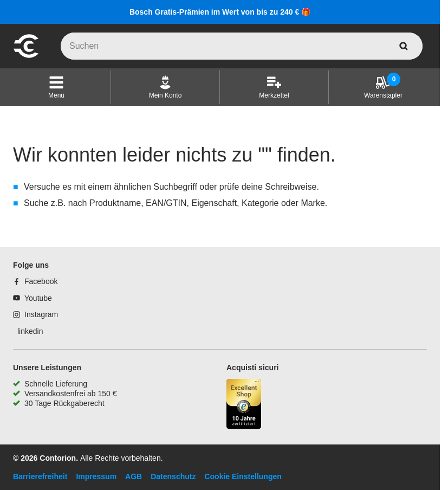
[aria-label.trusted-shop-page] (244, 405)
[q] (242, 46)
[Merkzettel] (274, 87)
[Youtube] (33, 298)
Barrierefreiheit (40, 476)
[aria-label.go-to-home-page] (26, 56)
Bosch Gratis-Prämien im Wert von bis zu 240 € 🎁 (220, 12)
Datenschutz (173, 476)
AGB (134, 476)
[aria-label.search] (404, 46)
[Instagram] (35, 314)
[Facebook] (35, 281)
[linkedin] (28, 331)
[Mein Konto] (165, 87)
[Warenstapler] (383, 87)
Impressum (96, 476)
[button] (56, 87)
